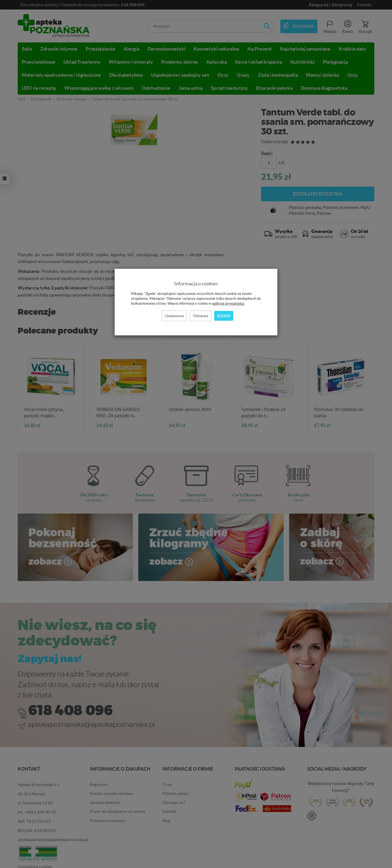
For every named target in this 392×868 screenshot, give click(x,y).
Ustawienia (174, 316)
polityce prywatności (228, 303)
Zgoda (224, 316)
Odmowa (201, 316)
